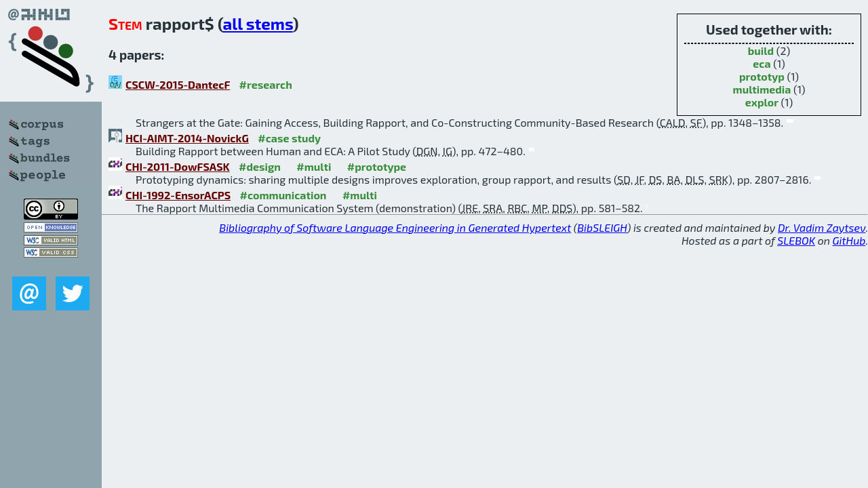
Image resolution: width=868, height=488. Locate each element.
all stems (258, 23)
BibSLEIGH (602, 227)
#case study (289, 138)
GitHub (849, 240)
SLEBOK (796, 240)
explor (762, 102)
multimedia (762, 89)
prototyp (762, 76)
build (761, 50)
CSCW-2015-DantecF (178, 84)
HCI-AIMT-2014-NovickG (187, 138)
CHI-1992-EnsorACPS (178, 195)
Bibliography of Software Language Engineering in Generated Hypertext (395, 227)
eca (762, 63)
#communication (283, 195)
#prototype (377, 166)
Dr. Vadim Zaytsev (822, 227)
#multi (314, 166)
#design (260, 166)
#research (266, 84)
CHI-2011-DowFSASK (178, 166)
